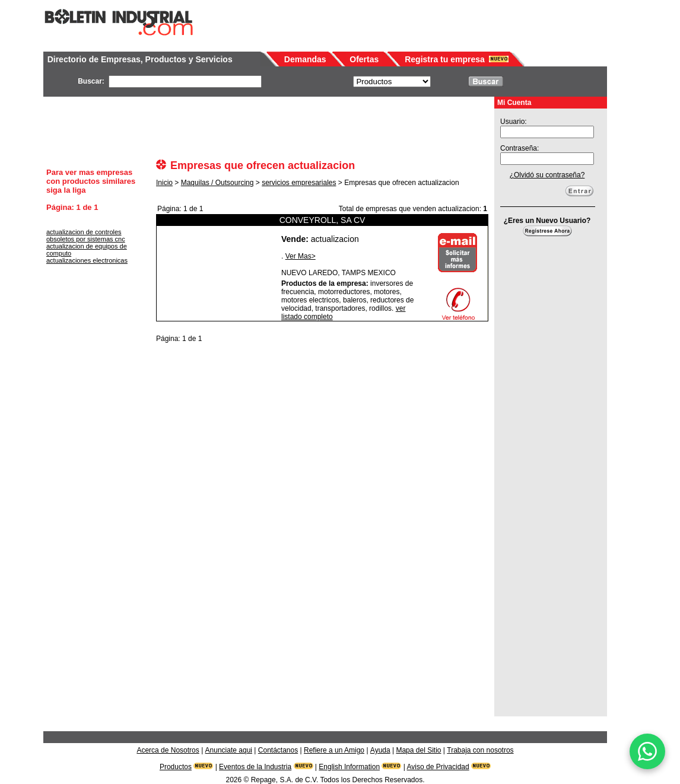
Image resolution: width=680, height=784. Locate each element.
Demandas (305, 59)
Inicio (164, 183)
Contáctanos (278, 750)
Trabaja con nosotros (480, 750)
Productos (176, 767)
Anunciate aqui (229, 750)
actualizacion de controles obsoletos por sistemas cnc (86, 235)
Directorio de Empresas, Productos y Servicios (140, 59)
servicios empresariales (299, 183)
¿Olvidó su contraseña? (547, 175)
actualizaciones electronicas (87, 260)
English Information (349, 767)
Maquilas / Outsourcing (217, 183)
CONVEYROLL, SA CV (322, 220)
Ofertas (364, 59)
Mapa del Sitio (418, 750)
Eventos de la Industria (255, 767)
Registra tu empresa (445, 59)
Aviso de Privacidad (438, 767)
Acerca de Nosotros (168, 750)
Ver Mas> (301, 256)
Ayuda (380, 750)
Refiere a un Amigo (334, 750)
